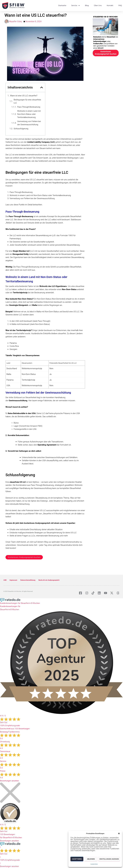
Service (76, 5)
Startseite (62, 5)
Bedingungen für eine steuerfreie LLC (27, 101)
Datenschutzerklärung (28, 580)
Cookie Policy (94, 864)
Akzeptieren (77, 859)
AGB (5, 580)
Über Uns (98, 5)
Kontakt (110, 5)
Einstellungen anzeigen (109, 859)
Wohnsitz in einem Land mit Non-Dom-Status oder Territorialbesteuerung (29, 114)
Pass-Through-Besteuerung (29, 107)
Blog (87, 5)
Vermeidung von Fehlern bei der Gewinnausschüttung (29, 123)
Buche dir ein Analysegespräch (49, 580)
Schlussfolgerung (21, 129)
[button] (119, 833)
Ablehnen (91, 859)
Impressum (13, 580)
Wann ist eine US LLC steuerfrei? (24, 96)
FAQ (120, 5)
